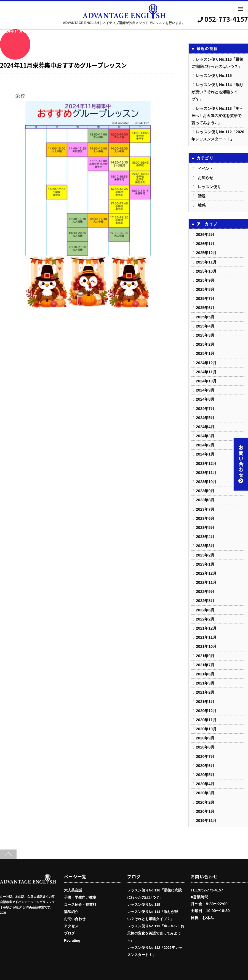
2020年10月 (206, 729)
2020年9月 (205, 738)
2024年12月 (206, 363)
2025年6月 (205, 308)
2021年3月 (205, 683)
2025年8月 (205, 289)
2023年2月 (205, 555)
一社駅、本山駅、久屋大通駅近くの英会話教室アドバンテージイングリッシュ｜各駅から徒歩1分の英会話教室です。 (27, 902)
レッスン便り (209, 187)
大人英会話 (73, 890)
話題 (202, 196)
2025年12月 (206, 253)
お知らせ (206, 178)
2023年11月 (206, 473)
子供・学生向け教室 (80, 898)
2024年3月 (205, 436)
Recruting (72, 941)
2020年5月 (205, 775)
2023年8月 (205, 500)
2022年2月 (205, 619)
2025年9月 (205, 280)
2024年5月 (205, 418)
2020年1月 (205, 811)
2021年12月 (206, 628)
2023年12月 (206, 464)
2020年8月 (205, 747)
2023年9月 (205, 491)
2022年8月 (205, 601)
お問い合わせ (241, 464)
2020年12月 (206, 711)
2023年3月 (205, 546)
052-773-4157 (223, 19)
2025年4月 (205, 326)
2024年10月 (206, 381)
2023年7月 (205, 509)
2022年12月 (206, 573)
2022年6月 (205, 610)
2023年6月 (205, 518)
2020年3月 (205, 793)
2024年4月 (205, 427)
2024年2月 (205, 445)
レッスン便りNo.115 (214, 76)
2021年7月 (205, 665)
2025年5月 (205, 317)
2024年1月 (205, 454)
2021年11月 (206, 637)
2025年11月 (206, 262)
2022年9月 (205, 592)
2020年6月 (205, 766)
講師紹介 (71, 912)
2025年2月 (205, 344)
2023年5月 (205, 528)
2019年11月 (206, 821)
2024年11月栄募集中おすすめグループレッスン (63, 65)
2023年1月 (205, 564)
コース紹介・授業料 (80, 905)
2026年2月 (205, 235)
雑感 (202, 205)
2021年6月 (205, 674)
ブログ (69, 933)
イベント (206, 169)
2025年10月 (206, 271)
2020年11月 (206, 720)
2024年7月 (205, 409)
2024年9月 (205, 390)
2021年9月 (205, 656)
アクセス (71, 926)
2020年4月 (205, 784)
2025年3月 (205, 335)
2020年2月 (205, 802)
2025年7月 (205, 299)
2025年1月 (205, 353)
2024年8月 (205, 399)
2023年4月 (205, 537)
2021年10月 (206, 646)
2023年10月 (206, 482)
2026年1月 (205, 244)
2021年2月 (205, 692)
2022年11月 (206, 582)
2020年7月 (205, 757)
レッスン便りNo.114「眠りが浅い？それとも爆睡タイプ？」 (217, 92)
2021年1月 (205, 702)
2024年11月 (206, 372)
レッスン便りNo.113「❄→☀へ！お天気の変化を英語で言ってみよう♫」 (217, 116)
